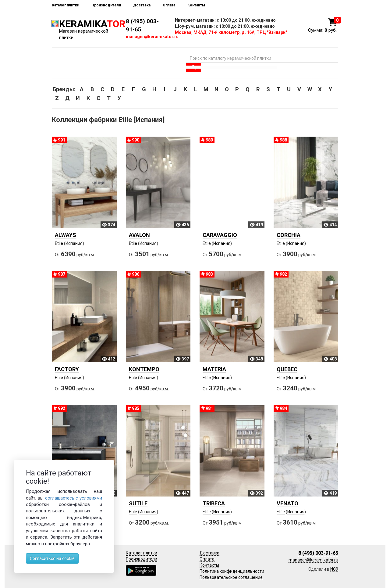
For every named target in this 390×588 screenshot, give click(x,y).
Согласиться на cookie (52, 558)
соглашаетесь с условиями (74, 498)
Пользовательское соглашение (231, 577)
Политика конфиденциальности (232, 571)
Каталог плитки (66, 5)
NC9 (334, 569)
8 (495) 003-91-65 (318, 553)
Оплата (169, 5)
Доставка (142, 5)
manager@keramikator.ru (152, 37)
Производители (106, 5)
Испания (74, 243)
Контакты (196, 5)
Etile (59, 243)
